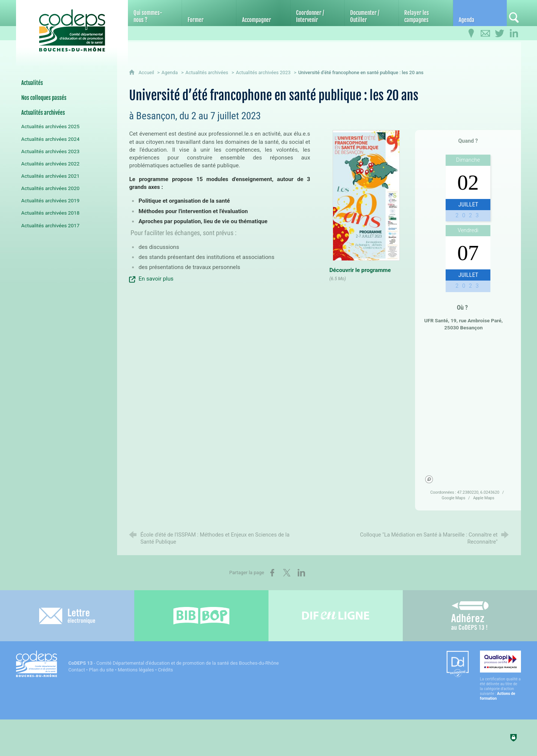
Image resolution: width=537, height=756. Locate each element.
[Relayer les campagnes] (425, 13)
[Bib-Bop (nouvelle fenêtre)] (201, 616)
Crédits (166, 670)
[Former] (209, 13)
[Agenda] (480, 13)
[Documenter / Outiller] (371, 13)
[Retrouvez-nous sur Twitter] (500, 34)
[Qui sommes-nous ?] (155, 13)
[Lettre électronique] (67, 616)
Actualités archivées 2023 (263, 72)
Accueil (147, 72)
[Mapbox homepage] (429, 479)
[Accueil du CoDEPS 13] (72, 27)
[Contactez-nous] (486, 34)
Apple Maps (484, 498)
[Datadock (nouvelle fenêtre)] (458, 665)
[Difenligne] (336, 616)
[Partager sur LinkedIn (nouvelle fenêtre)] (301, 573)
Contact (77, 670)
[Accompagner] (263, 13)
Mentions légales (136, 670)
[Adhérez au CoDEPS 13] (470, 616)
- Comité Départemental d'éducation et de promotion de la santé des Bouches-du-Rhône (173, 663)
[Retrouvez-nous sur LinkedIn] (514, 34)
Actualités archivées (207, 72)
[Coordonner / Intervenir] (317, 13)
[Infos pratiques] (471, 34)
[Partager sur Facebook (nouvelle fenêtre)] (272, 573)
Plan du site (102, 670)
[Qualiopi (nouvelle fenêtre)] (500, 676)
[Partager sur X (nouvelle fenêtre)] (287, 573)
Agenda (170, 72)
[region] (468, 411)
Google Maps (454, 498)
